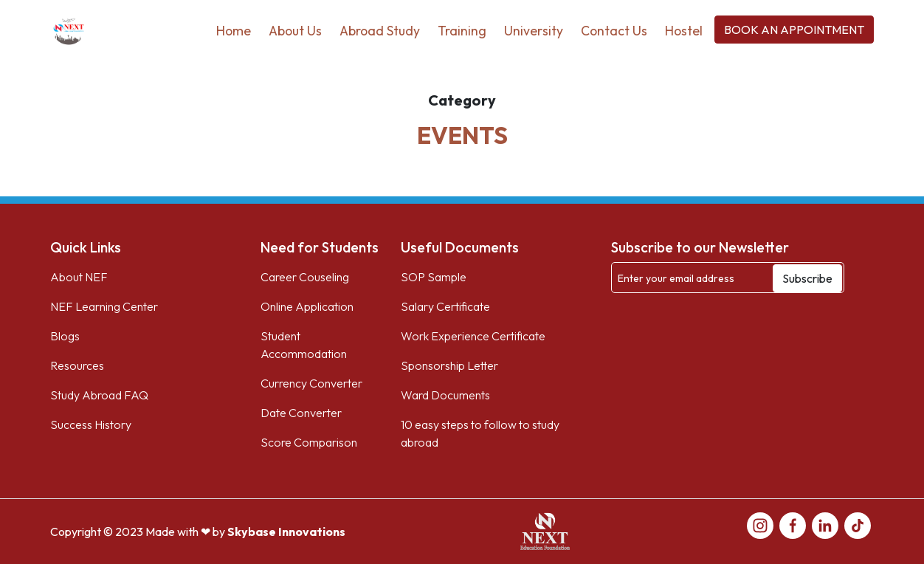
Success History (91, 424)
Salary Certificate (445, 306)
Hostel (684, 31)
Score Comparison (309, 442)
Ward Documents (445, 395)
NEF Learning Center (104, 306)
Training (462, 31)
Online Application (307, 306)
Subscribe (807, 278)
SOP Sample (434, 277)
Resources (77, 365)
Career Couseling (305, 277)
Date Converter (301, 413)
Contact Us (614, 31)
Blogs (65, 336)
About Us (295, 31)
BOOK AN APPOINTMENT (794, 30)
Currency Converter (311, 383)
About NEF (79, 277)
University (534, 31)
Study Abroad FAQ (99, 395)
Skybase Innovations (286, 532)
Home (234, 31)
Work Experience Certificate (473, 336)
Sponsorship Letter (449, 365)
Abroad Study (380, 31)
